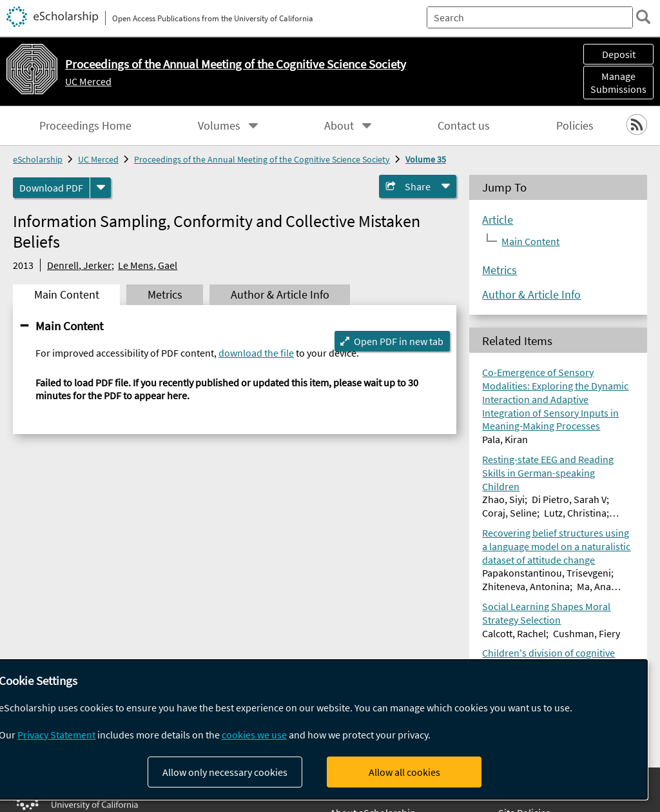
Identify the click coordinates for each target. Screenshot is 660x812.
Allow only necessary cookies (225, 772)
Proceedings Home (85, 126)
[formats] (101, 188)
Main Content (69, 326)
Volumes (219, 126)
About (339, 126)
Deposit (619, 54)
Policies (575, 126)
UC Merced (88, 81)
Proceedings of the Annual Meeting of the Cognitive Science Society (262, 159)
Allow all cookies (404, 772)
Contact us (464, 126)
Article (498, 220)
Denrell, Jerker (79, 265)
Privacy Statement (56, 735)
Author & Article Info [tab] (280, 295)
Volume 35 (426, 159)
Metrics (500, 270)
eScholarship (38, 159)
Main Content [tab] (67, 295)
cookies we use (254, 735)
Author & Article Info (531, 295)
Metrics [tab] (165, 295)
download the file (256, 353)
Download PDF (51, 188)
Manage (618, 83)
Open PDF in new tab (399, 341)
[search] (643, 17)
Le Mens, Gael (148, 265)
